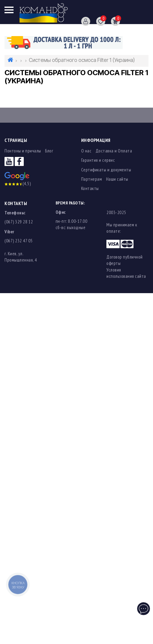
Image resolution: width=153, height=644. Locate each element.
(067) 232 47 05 (19, 241)
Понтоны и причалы (23, 151)
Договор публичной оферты (125, 260)
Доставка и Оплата (114, 151)
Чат (144, 607)
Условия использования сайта (126, 273)
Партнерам (92, 179)
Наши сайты (117, 179)
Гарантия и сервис (98, 160)
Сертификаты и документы (106, 170)
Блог (49, 151)
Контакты (90, 188)
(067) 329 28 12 (19, 222)
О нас (86, 151)
